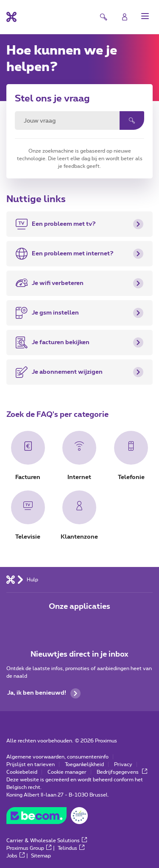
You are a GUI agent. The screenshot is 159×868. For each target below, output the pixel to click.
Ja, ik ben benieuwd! (44, 693)
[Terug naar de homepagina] (11, 17)
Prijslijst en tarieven (31, 764)
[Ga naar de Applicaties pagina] (56, 624)
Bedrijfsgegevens (122, 772)
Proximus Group (29, 848)
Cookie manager (67, 772)
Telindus (71, 848)
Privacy (123, 764)
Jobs (15, 856)
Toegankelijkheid (84, 764)
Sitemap (41, 856)
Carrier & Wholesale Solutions (47, 841)
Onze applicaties (79, 607)
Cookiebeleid (22, 772)
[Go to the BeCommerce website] (47, 818)
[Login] (125, 17)
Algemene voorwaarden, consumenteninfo (57, 757)
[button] (145, 16)
